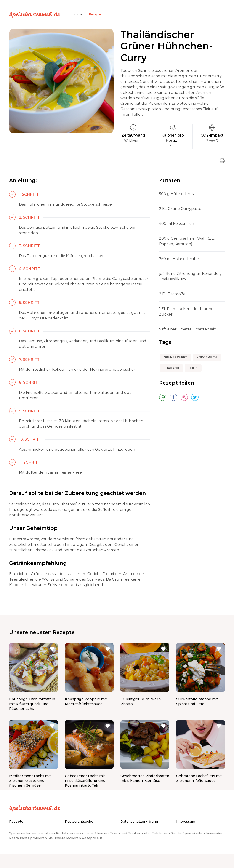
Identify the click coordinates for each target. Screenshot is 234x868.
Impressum (186, 822)
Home (78, 14)
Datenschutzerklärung (139, 822)
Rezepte (95, 14)
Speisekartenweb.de (35, 14)
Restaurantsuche (79, 822)
